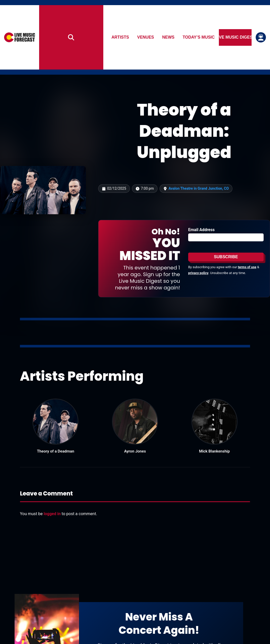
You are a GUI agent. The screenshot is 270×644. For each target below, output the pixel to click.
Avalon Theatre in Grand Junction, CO (199, 188)
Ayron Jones (135, 451)
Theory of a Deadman (55, 451)
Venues (146, 37)
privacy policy (198, 273)
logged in (52, 514)
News (168, 37)
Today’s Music (199, 37)
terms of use (247, 267)
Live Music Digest (235, 37)
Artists (120, 37)
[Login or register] (261, 37)
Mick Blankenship (214, 451)
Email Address (201, 230)
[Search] (71, 37)
